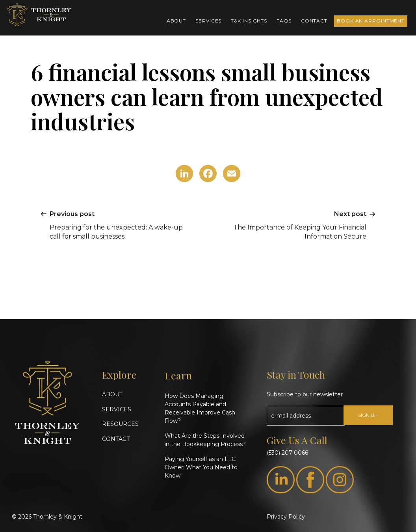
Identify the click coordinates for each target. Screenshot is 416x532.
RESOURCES (120, 424)
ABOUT (112, 394)
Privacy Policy (286, 517)
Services (208, 21)
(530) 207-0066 (287, 453)
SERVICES (117, 409)
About (176, 21)
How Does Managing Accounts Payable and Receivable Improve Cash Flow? (200, 408)
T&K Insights (249, 21)
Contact (314, 21)
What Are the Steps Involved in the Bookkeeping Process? (205, 440)
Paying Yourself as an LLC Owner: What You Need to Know (201, 467)
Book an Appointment (371, 21)
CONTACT (116, 439)
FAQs (284, 21)
